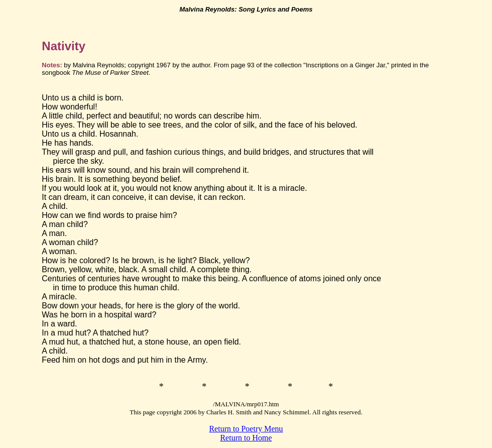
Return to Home (246, 438)
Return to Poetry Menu (246, 429)
